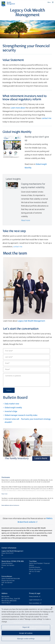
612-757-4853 (36, 571)
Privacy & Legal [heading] (35, 593)
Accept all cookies (26, 633)
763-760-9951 (10, 565)
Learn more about (18, 108)
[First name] (27, 351)
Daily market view (12, 404)
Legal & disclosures (35, 600)
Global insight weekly (13, 408)
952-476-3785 (10, 581)
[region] (27, 625)
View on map (5, 603)
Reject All (26, 627)
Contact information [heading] (9, 548)
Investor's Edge (11, 411)
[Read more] (4, 494)
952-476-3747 (38, 570)
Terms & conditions (34, 603)
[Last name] (27, 357)
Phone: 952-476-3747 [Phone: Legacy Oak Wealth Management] (8, 553)
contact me (46, 118)
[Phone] (27, 370)
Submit (9, 390)
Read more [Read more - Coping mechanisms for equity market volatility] (25, 220)
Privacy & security (34, 596)
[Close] (52, 608)
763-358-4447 (8, 583)
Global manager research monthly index (21, 415)
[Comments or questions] (27, 380)
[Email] (27, 363)
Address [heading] (4, 593)
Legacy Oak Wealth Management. (32, 321)
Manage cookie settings (26, 639)
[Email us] (2, 555)
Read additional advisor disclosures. (11, 505)
